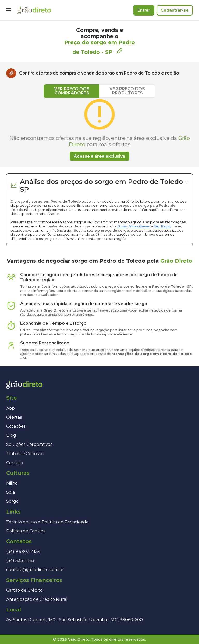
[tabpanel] (99, 129)
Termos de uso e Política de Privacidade (47, 522)
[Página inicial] (34, 10)
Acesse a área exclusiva (99, 156)
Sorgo (12, 501)
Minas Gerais (139, 226)
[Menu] (9, 10)
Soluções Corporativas (29, 444)
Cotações (16, 426)
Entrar (144, 10)
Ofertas (14, 417)
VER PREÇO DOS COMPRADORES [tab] (72, 91)
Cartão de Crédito (24, 590)
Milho (12, 483)
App (10, 408)
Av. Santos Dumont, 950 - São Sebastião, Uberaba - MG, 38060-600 (74, 620)
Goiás (122, 226)
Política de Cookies (26, 531)
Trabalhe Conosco (25, 454)
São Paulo (162, 226)
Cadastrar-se (175, 10)
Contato (15, 463)
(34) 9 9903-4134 (23, 552)
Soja (10, 492)
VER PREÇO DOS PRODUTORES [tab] (127, 91)
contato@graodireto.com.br (35, 570)
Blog (11, 435)
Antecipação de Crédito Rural (37, 599)
